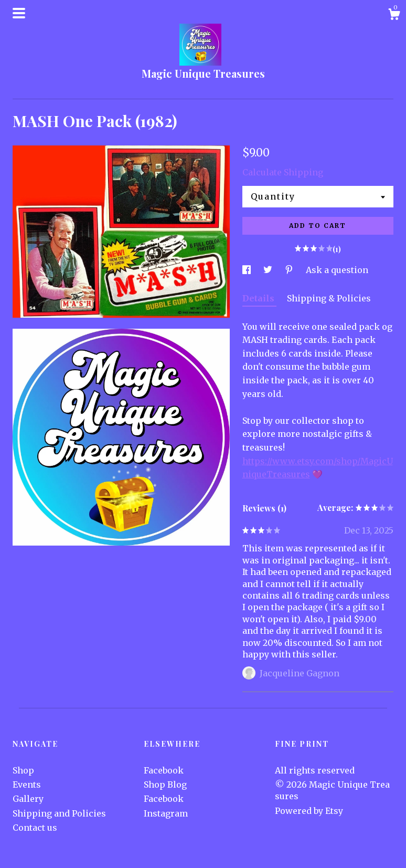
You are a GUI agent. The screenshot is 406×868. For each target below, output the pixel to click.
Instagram (166, 813)
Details (259, 298)
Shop (23, 770)
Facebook (164, 770)
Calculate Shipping (283, 172)
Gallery (28, 799)
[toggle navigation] (19, 13)
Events (27, 785)
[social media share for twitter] (269, 270)
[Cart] (394, 16)
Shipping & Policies (329, 298)
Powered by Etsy (309, 811)
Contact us (35, 828)
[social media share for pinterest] (290, 270)
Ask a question (337, 270)
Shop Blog (165, 785)
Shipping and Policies (59, 813)
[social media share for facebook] (248, 270)
